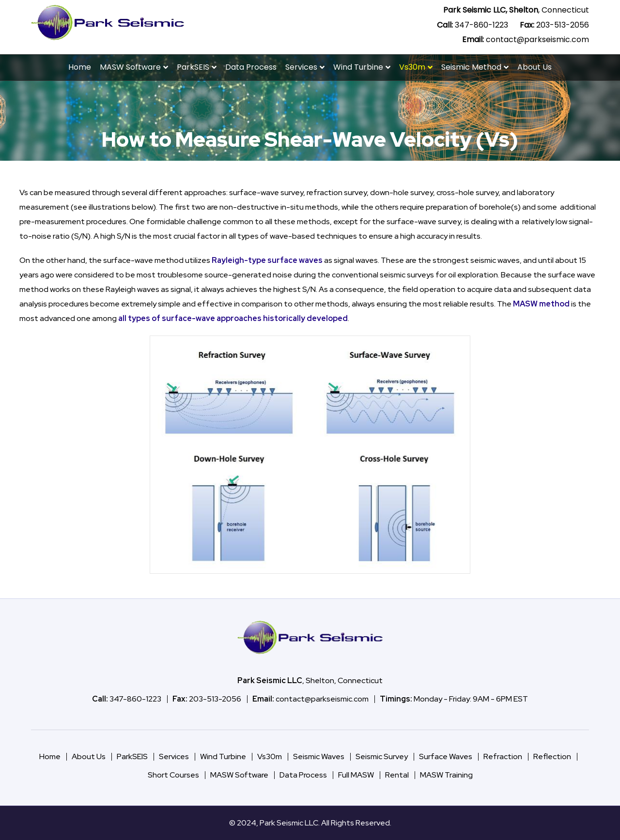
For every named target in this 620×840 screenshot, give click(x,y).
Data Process (251, 67)
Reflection (552, 756)
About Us (535, 67)
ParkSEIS (193, 67)
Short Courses (173, 775)
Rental (397, 775)
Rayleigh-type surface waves (267, 260)
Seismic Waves (319, 756)
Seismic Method (471, 67)
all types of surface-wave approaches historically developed (233, 318)
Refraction (503, 756)
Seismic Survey (382, 756)
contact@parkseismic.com (537, 39)
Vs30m (412, 67)
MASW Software (130, 67)
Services (301, 67)
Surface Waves (446, 756)
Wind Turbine (358, 67)
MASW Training (446, 775)
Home (80, 67)
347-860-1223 (481, 25)
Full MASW (356, 775)
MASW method (541, 304)
